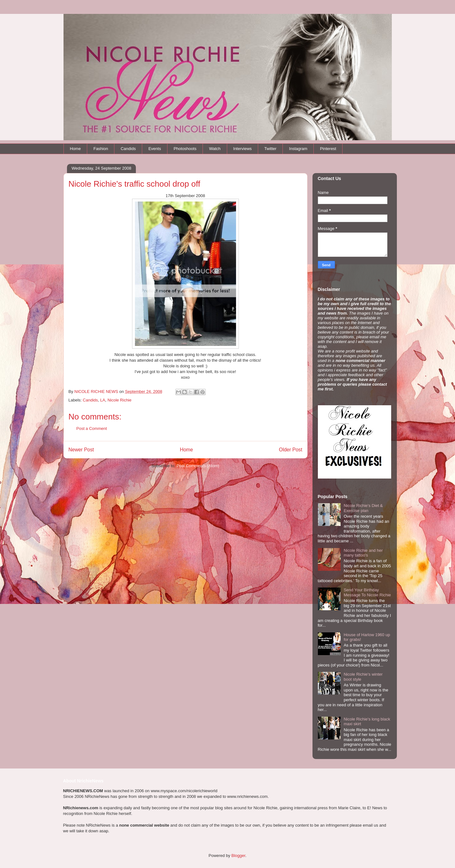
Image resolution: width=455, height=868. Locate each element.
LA (103, 400)
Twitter (270, 149)
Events (155, 149)
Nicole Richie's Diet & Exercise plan (363, 508)
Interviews (243, 149)
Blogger (238, 856)
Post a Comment (92, 428)
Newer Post (81, 450)
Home (75, 149)
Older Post (291, 450)
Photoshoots (185, 149)
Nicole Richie (119, 400)
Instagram (298, 149)
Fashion (101, 149)
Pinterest (328, 149)
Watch (215, 149)
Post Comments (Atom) (198, 466)
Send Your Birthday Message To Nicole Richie (367, 592)
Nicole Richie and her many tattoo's (363, 553)
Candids (128, 149)
